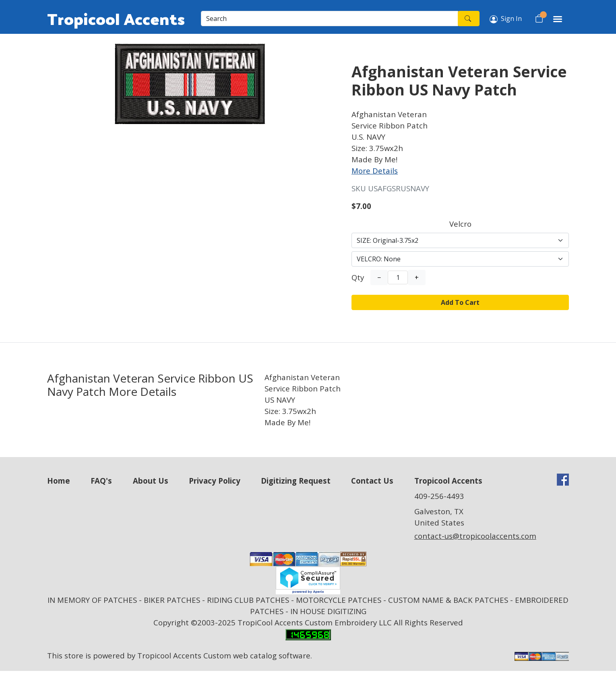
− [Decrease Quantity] (379, 277)
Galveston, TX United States (439, 517)
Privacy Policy (215, 481)
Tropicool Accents (116, 19)
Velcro (460, 224)
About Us (151, 481)
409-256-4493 (439, 496)
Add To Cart (460, 302)
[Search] (330, 19)
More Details (375, 171)
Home (59, 481)
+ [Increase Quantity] (417, 277)
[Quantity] (398, 277)
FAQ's (101, 481)
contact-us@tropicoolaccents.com (475, 536)
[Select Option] (460, 240)
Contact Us (372, 481)
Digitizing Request (296, 481)
